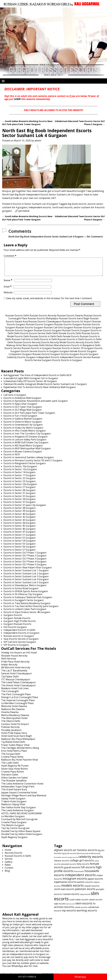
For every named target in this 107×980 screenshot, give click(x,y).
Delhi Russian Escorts (87, 337)
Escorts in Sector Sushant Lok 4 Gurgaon (36, 204)
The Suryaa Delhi (11, 757)
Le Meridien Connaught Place (17, 707)
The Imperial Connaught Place (18, 704)
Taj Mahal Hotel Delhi (13, 745)
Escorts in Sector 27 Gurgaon (20, 491)
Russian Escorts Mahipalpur (43, 322)
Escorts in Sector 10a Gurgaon (20, 470)
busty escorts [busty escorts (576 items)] (73, 861)
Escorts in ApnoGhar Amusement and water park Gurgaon (36, 404)
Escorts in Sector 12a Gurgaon (20, 473)
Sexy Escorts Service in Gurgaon (21, 642)
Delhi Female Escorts (64, 337)
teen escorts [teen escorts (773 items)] (84, 907)
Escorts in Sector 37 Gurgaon (20, 505)
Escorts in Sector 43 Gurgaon (20, 523)
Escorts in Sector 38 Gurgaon (20, 511)
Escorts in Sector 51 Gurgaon (20, 538)
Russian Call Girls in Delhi (26, 343)
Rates (8, 868)
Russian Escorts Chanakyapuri (45, 325)
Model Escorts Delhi (18, 340)
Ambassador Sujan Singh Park (18, 790)
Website (8, 296)
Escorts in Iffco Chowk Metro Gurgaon (25, 434)
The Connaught (10, 695)
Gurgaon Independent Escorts (43, 361)
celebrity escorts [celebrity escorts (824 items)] (91, 860)
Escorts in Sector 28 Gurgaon (20, 494)
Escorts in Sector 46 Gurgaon (20, 532)
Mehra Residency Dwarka (15, 719)
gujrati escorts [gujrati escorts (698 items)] (72, 871)
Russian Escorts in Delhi (43, 340)
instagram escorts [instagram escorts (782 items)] (75, 882)
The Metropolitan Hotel (14, 722)
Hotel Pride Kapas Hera (14, 736)
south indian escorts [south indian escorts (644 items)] (79, 903)
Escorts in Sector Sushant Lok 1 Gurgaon (26, 574)
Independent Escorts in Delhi (19, 633)
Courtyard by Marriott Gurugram (19, 823)
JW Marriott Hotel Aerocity (16, 671)
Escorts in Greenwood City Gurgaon (23, 428)
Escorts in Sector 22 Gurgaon (20, 482)
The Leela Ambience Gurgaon (17, 814)
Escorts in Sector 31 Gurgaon (20, 497)
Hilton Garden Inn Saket (14, 781)
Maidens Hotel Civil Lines (15, 692)
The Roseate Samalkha (14, 784)
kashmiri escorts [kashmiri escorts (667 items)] (85, 885)
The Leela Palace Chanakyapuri (18, 686)
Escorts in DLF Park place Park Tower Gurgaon (29, 416)
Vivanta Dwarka (10, 716)
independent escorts (40, 207)
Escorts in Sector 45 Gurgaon (20, 529)
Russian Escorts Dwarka (70, 319)
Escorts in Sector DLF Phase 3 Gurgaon (25, 562)
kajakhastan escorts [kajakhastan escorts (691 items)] (65, 885)
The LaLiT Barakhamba (14, 674)
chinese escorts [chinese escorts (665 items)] (62, 864)
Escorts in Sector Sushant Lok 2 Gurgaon (26, 577)
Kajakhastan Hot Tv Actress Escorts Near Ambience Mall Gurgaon (40, 391)
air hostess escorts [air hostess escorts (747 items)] (85, 853)
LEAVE (17, 99)
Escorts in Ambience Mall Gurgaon (22, 401)
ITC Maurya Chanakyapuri (16, 683)
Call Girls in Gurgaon (15, 398)
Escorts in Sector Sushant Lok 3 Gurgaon (26, 580)
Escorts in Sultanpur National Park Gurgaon (28, 601)
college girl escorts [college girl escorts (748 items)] (82, 864)
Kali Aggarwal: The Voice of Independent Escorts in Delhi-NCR (37, 379)
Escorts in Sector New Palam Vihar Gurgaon (28, 571)
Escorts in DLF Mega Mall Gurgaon (23, 413)
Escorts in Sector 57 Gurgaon (20, 553)
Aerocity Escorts (41, 346)
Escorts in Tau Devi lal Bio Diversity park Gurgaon (31, 610)
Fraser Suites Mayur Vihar (15, 748)
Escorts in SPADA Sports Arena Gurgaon (26, 595)
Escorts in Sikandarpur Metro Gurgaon (25, 589)
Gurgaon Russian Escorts (36, 358)
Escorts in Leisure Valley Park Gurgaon (25, 443)
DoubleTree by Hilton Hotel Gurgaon (22, 838)
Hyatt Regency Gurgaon (14, 841)
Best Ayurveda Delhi (34, 349)
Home (8, 853)
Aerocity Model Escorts (62, 346)
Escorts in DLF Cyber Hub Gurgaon (23, 410)
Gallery (9, 865)
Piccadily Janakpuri (11, 734)
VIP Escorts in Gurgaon (16, 648)
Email (8, 290)
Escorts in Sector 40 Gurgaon (20, 517)
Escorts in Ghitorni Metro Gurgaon (23, 425)
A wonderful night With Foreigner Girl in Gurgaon (31, 382)
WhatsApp (80, 977)
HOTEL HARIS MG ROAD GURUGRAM (21, 817)
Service (9, 862)
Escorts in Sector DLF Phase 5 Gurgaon (25, 568)
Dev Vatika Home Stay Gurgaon (18, 811)
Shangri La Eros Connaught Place (20, 701)
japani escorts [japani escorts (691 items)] (95, 882)
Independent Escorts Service (75, 361)
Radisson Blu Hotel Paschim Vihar (20, 763)
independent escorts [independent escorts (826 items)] (80, 878)
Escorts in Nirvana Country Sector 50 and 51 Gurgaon (33, 464)
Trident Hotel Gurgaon (14, 805)
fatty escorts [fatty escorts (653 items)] (83, 867)
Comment (10, 256)
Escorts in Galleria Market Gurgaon (23, 422)
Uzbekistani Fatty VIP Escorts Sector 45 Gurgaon (30, 385)
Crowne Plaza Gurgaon (14, 826)
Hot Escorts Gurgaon (15, 631)
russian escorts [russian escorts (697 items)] (71, 898)
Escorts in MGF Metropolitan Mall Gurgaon (27, 452)
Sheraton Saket (10, 778)
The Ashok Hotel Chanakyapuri (18, 689)
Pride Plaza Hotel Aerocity (15, 665)
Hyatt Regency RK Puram (15, 769)
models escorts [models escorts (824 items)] (72, 889)
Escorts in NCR (12, 458)
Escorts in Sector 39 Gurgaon (20, 514)
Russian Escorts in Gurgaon (37, 352)
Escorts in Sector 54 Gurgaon (20, 544)
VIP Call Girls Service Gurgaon (20, 645)
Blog (7, 874)
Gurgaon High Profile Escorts (20, 625)
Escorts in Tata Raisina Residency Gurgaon (27, 607)
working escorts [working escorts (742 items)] (87, 914)
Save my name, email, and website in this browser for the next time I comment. (49, 302)
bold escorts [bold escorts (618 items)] (95, 857)
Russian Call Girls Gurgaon (59, 331)
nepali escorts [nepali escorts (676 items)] (92, 889)
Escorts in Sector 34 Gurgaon (20, 503)
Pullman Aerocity (10, 730)
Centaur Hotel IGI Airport (15, 728)
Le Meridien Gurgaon (13, 820)
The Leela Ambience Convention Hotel (22, 787)
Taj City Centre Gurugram (15, 832)
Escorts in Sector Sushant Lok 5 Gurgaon (26, 586)
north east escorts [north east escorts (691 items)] (64, 893)
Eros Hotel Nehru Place (14, 754)
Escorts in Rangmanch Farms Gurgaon (25, 467)
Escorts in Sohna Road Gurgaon (21, 592)
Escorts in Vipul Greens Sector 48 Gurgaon (27, 616)
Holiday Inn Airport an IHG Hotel (19, 656)
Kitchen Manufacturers (58, 349)
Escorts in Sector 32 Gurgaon (20, 500)
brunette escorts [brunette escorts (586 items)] (61, 861)
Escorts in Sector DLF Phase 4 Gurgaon (25, 565)
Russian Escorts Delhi (17, 319)
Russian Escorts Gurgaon (40, 328)
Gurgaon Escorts (93, 352)
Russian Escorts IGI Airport (77, 325)
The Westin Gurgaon (13, 829)
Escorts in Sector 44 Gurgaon (20, 526)
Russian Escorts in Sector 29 (68, 352)
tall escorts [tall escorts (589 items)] (71, 907)
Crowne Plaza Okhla (12, 760)
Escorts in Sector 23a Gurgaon (20, 488)
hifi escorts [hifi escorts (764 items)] (88, 871)
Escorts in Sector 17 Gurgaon (20, 479)
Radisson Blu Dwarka (13, 713)
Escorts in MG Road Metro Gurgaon (23, 449)
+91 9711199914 (27, 977)
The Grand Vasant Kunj (14, 793)
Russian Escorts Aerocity (43, 319)
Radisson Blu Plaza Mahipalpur (18, 742)
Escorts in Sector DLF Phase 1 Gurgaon (25, 556)
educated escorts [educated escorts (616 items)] (68, 867)
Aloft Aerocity (9, 662)
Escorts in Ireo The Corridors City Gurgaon (27, 437)
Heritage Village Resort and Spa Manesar (24, 799)
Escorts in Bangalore (83, 349)
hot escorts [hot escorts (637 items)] (79, 875)
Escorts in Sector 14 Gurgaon (20, 476)
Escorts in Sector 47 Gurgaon (20, 535)
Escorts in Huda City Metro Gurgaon (23, 431)
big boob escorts (77, 204)
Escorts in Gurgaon (48, 355)
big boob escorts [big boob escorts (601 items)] (69, 857)
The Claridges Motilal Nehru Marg (20, 751)
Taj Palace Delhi (10, 680)
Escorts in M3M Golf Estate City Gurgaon (26, 446)
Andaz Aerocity (9, 668)
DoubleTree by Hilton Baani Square (21, 835)
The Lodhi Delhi (10, 766)
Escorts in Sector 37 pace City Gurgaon (25, 509)
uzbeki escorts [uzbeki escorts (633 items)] (81, 911)
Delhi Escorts (21, 337)
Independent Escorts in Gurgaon (21, 636)
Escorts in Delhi (49, 343)
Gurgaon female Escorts (73, 355)
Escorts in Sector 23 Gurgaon (20, 485)
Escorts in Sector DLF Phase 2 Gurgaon (25, 559)
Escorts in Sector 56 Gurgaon (20, 550)
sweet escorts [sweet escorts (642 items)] (96, 903)
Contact (9, 871)
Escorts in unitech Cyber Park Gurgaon (25, 613)
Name (8, 284)
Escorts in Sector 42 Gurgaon (20, 520)
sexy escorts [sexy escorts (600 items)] (85, 898)
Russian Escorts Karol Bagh (74, 322)
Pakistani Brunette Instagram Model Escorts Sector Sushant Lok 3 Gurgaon (45, 388)
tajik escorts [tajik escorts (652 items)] (60, 907)
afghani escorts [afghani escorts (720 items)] (63, 853)
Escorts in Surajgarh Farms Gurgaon (24, 604)
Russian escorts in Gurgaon (19, 639)
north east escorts (62, 207)
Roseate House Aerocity (14, 659)
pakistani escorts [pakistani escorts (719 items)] (85, 892)
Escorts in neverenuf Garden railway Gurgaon (29, 461)
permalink (24, 211)
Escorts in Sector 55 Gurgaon (20, 547)
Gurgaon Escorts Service (24, 355)
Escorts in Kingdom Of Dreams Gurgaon (26, 440)
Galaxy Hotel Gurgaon (13, 802)
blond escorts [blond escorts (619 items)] (83, 857)
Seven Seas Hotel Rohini (14, 772)
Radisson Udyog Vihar (13, 808)
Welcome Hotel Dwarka (14, 710)
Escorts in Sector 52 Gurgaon (20, 541)
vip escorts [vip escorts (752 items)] (69, 914)
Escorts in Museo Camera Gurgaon (23, 455)
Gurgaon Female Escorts (17, 622)
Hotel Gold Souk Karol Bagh (17, 739)
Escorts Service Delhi (40, 337)
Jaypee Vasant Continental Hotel (19, 796)
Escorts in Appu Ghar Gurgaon (20, 407)
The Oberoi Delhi (11, 724)
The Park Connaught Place (16, 698)
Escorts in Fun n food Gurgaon (20, 419)
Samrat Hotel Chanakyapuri (16, 677)
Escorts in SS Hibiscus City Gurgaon (23, 598)
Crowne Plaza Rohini (12, 775)
